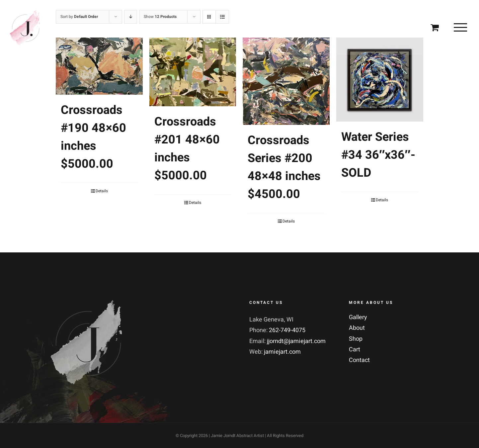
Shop (356, 339)
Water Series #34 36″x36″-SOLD (378, 155)
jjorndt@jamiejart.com (296, 341)
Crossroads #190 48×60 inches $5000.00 (93, 137)
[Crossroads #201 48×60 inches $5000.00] (193, 72)
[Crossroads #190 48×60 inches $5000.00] (99, 66)
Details (102, 191)
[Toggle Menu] (460, 27)
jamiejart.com (282, 352)
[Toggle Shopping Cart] (435, 27)
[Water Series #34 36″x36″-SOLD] (380, 80)
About (357, 328)
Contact (359, 360)
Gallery (358, 317)
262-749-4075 (287, 330)
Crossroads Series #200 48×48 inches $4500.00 (284, 167)
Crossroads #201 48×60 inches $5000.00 (187, 149)
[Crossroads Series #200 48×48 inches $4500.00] (286, 81)
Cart (355, 350)
